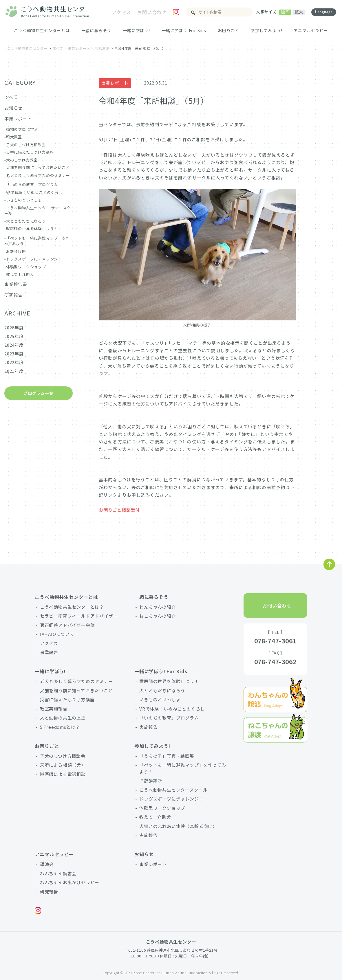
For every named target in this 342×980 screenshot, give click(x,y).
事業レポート (115, 83)
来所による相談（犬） (63, 765)
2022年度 (14, 362)
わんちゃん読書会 (58, 873)
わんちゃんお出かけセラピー (70, 882)
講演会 (47, 864)
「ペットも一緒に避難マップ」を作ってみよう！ (183, 768)
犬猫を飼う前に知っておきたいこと (76, 690)
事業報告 (49, 652)
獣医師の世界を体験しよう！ (32, 229)
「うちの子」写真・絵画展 (167, 756)
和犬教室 (14, 137)
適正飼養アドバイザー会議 (67, 625)
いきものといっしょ (24, 200)
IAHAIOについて (57, 634)
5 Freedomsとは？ (60, 727)
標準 (284, 12)
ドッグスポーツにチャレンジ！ (34, 259)
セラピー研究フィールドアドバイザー (79, 616)
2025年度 (14, 336)
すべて (11, 97)
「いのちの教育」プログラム (32, 185)
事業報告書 (16, 284)
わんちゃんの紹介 (158, 607)
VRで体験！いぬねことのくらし (34, 192)
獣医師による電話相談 (63, 774)
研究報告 (13, 295)
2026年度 (14, 327)
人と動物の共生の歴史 (63, 718)
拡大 (298, 12)
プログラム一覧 (39, 393)
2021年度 (14, 371)
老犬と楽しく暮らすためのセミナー (38, 175)
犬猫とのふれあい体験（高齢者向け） (178, 826)
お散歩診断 (16, 251)
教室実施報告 (54, 709)
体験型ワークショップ (26, 267)
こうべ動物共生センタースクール (173, 790)
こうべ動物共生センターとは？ (72, 607)
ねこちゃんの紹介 (158, 616)
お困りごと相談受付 (119, 510)
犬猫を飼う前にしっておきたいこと (38, 167)
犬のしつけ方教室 (22, 160)
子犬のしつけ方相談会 (26, 145)
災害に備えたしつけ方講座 (30, 152)
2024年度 (14, 345)
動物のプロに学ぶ (22, 129)
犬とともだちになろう (26, 221)
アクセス (120, 12)
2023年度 (14, 354)
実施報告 (148, 727)
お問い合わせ (151, 12)
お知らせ (13, 108)
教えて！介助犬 (20, 274)
